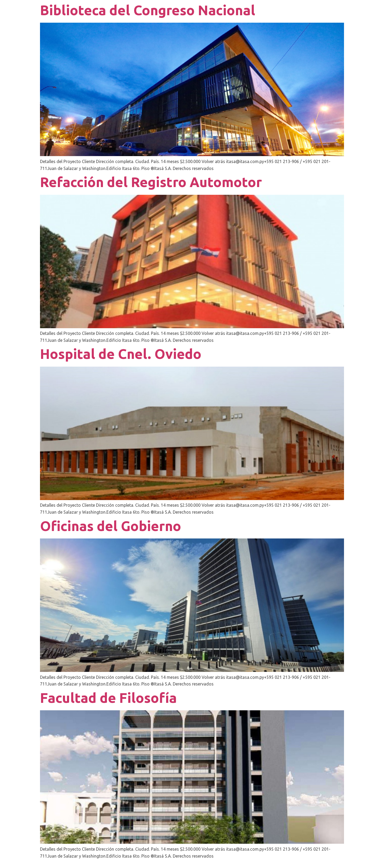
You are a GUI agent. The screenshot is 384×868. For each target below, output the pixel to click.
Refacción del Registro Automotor (151, 182)
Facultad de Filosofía (108, 698)
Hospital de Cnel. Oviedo (121, 354)
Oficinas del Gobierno (111, 526)
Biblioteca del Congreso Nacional (148, 10)
